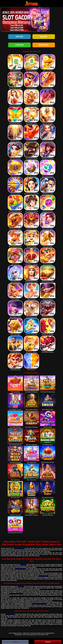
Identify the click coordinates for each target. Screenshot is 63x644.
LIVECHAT (19, 45)
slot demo (21, 586)
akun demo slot (10, 614)
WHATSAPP (44, 45)
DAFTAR (48, 642)
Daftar (19, 37)
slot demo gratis (19, 548)
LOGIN (15, 642)
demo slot (23, 564)
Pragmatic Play (43, 576)
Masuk (44, 37)
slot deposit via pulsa (16, 594)
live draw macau (20, 569)
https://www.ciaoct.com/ (39, 604)
